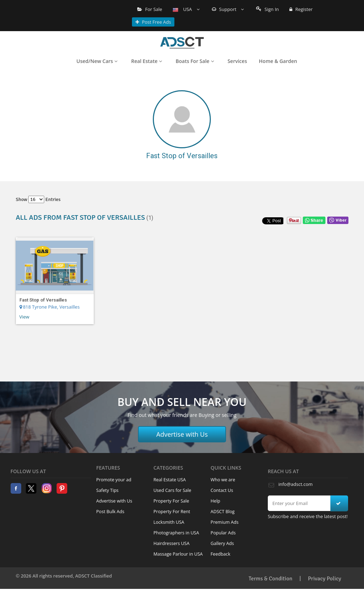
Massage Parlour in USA (178, 554)
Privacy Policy (325, 579)
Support (228, 9)
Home (182, 43)
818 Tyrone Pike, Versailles (50, 307)
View (24, 317)
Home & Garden (278, 61)
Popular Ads (223, 533)
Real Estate (147, 61)
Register (301, 9)
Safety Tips (107, 490)
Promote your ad (114, 480)
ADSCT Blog (223, 512)
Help (215, 501)
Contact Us (222, 490)
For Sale (150, 9)
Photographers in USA (176, 533)
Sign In (267, 9)
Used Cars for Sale (172, 490)
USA (186, 9)
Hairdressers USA (172, 543)
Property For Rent (172, 512)
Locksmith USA (169, 522)
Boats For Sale (195, 61)
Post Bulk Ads (110, 512)
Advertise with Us (182, 434)
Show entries (38, 199)
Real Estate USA (170, 480)
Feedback (220, 554)
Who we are (223, 480)
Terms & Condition (271, 579)
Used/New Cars (97, 61)
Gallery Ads (222, 543)
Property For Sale (171, 501)
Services (237, 61)
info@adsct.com (296, 484)
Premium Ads (224, 522)
